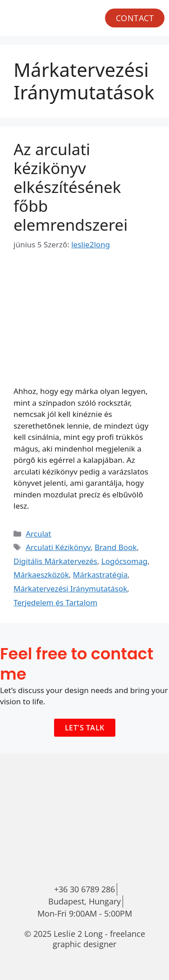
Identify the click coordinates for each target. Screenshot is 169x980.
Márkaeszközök (41, 575)
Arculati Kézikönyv (58, 547)
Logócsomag (124, 561)
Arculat (38, 534)
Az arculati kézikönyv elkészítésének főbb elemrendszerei (71, 187)
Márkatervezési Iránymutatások (70, 588)
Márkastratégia (100, 575)
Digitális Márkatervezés (55, 561)
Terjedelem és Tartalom (55, 602)
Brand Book (116, 547)
